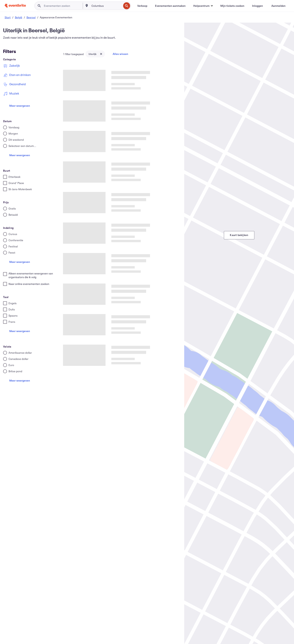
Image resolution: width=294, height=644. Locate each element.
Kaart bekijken (239, 235)
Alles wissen (120, 54)
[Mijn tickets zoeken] (232, 6)
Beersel (31, 17)
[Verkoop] (142, 6)
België (19, 17)
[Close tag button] (101, 54)
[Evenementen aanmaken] (170, 6)
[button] (203, 6)
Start (8, 17)
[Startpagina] (15, 6)
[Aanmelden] (278, 6)
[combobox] (106, 6)
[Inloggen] (257, 6)
